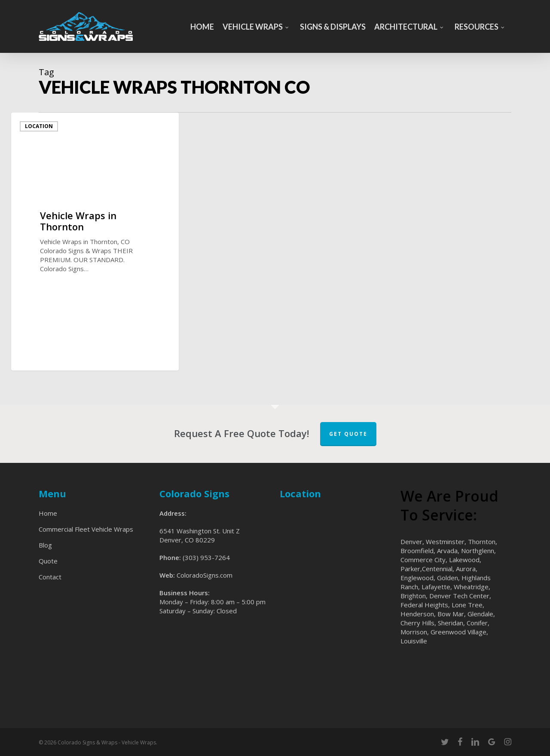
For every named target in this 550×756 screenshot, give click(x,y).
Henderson (417, 614)
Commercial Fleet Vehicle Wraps (86, 529)
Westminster (445, 542)
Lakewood (464, 560)
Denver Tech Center (459, 596)
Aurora (466, 569)
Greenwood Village (458, 632)
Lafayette (436, 587)
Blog (45, 545)
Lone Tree (467, 605)
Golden (448, 578)
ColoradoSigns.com (205, 575)
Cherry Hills (417, 623)
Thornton (482, 542)
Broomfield (417, 551)
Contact (50, 577)
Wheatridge (471, 587)
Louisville (414, 641)
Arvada (447, 551)
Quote (48, 561)
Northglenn (478, 551)
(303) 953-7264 (206, 557)
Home (48, 513)
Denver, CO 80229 (187, 540)
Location (39, 126)
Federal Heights (424, 605)
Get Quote (348, 434)
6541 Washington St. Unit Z (200, 531)
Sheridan (451, 623)
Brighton (413, 596)
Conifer (477, 623)
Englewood (417, 578)
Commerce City (423, 560)
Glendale (480, 614)
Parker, (411, 569)
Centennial (437, 569)
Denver (411, 542)
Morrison (414, 632)
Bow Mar (451, 614)
